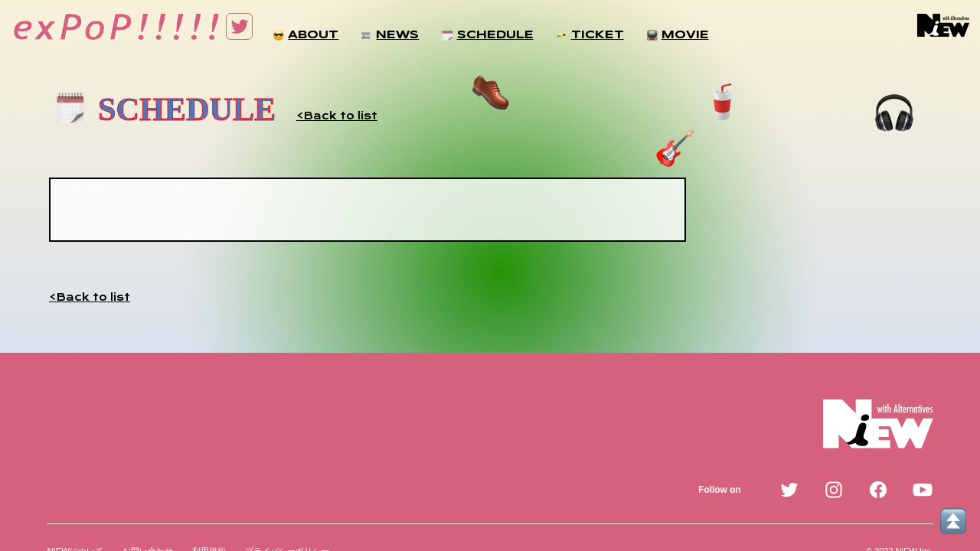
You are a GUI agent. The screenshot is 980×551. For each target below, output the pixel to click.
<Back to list (337, 116)
